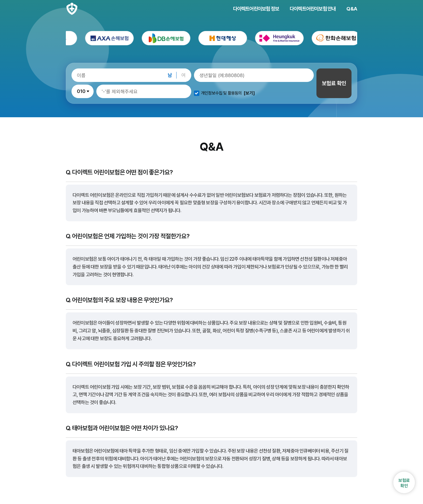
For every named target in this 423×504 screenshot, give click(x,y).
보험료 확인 (334, 83)
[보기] (249, 93)
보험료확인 (404, 483)
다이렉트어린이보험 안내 (313, 9)
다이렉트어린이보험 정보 (256, 9)
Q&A (352, 9)
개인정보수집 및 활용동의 (221, 93)
